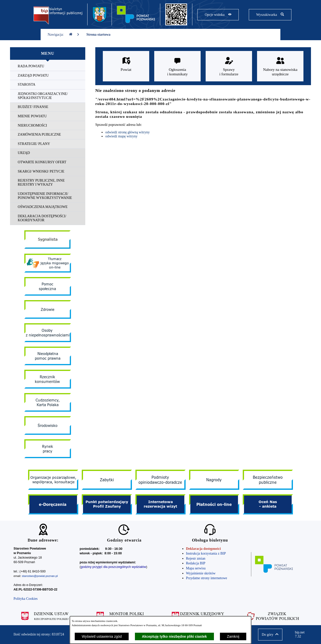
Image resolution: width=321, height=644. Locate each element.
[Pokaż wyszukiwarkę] (270, 15)
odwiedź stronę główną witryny (128, 132)
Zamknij (233, 636)
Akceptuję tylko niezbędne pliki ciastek (174, 636)
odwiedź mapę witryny (121, 136)
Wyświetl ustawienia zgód (102, 636)
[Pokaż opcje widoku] (218, 15)
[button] (270, 635)
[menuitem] (48, 66)
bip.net (301, 634)
